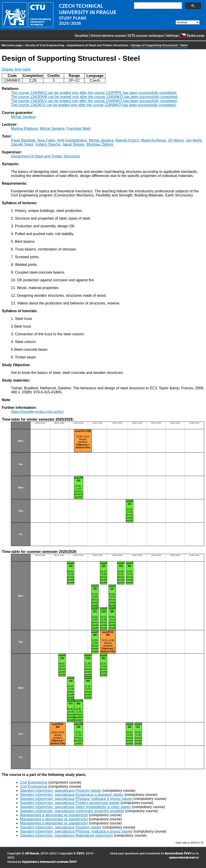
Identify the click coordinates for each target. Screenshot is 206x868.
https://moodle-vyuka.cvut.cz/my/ (37, 412)
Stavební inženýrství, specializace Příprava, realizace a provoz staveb (76, 799)
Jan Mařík (194, 140)
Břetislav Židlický (100, 144)
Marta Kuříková (153, 140)
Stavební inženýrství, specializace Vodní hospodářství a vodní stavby (76, 807)
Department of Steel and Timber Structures (98, 45)
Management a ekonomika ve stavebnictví (54, 815)
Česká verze (192, 35)
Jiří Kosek (32, 853)
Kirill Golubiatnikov (72, 140)
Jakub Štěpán (73, 144)
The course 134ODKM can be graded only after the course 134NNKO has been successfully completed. (94, 97)
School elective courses (108, 35)
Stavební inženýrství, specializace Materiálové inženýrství (66, 835)
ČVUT (80, 853)
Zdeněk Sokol (22, 144)
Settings (172, 35)
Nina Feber (46, 140)
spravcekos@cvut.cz (184, 857)
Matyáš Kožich (127, 140)
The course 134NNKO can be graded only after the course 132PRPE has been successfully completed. (94, 93)
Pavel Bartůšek (23, 140)
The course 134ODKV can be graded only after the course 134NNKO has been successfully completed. (94, 101)
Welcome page (12, 45)
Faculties (82, 35)
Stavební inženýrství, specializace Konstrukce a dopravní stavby (72, 795)
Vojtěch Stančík (48, 144)
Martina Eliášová (24, 129)
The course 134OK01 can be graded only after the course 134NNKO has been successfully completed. (94, 105)
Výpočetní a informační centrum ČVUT (49, 862)
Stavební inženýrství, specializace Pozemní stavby (61, 791)
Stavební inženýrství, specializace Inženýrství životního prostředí (72, 811)
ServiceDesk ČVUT (178, 853)
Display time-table (16, 69)
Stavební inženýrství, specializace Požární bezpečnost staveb (70, 803)
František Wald (79, 129)
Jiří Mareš (176, 140)
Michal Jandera (23, 117)
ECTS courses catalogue (146, 35)
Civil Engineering (34, 782)
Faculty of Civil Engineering (45, 45)
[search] (158, 6)
